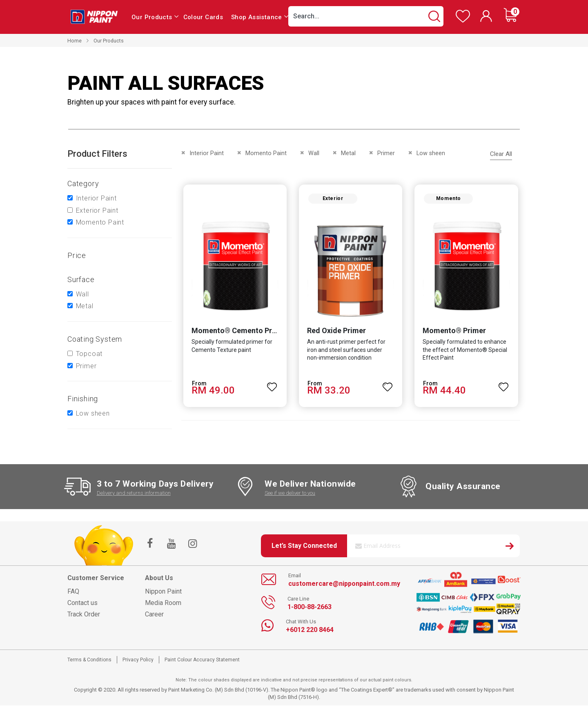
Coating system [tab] (95, 339)
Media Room (163, 603)
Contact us (82, 603)
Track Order (84, 614)
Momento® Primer (455, 331)
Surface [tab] (81, 279)
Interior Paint (96, 198)
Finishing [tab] (83, 399)
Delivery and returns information (134, 493)
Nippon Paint (163, 591)
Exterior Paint (97, 210)
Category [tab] (83, 184)
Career (154, 614)
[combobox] (366, 16)
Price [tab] (77, 255)
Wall (82, 294)
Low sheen (93, 413)
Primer (86, 366)
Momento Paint (100, 222)
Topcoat (89, 354)
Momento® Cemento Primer (239, 331)
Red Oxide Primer (336, 331)
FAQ (73, 591)
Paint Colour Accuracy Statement (202, 660)
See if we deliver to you (290, 493)
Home (75, 41)
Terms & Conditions (89, 660)
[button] (272, 384)
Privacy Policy (138, 660)
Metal (85, 306)
